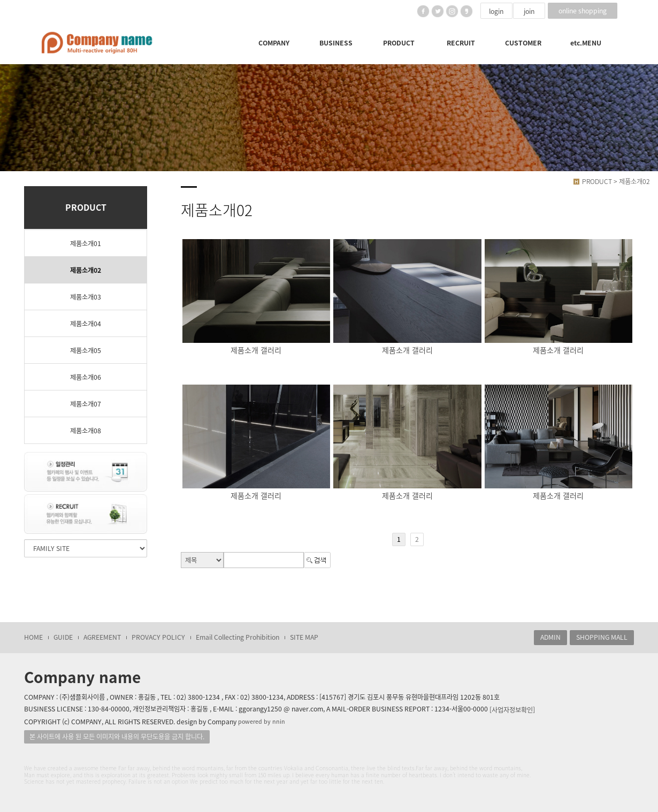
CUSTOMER (523, 43)
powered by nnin (262, 721)
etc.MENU (586, 43)
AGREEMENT (102, 637)
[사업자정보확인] (512, 709)
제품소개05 (86, 350)
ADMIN (550, 637)
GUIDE (63, 637)
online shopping (583, 11)
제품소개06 (86, 377)
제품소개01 (86, 243)
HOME (33, 637)
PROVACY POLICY (158, 637)
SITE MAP (304, 637)
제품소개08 (86, 431)
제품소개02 (86, 270)
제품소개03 (86, 297)
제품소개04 (86, 324)
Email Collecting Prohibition (238, 637)
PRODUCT (399, 43)
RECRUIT (461, 43)
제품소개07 (86, 404)
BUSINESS (336, 43)
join (529, 11)
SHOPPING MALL (602, 637)
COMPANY (274, 43)
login (496, 11)
